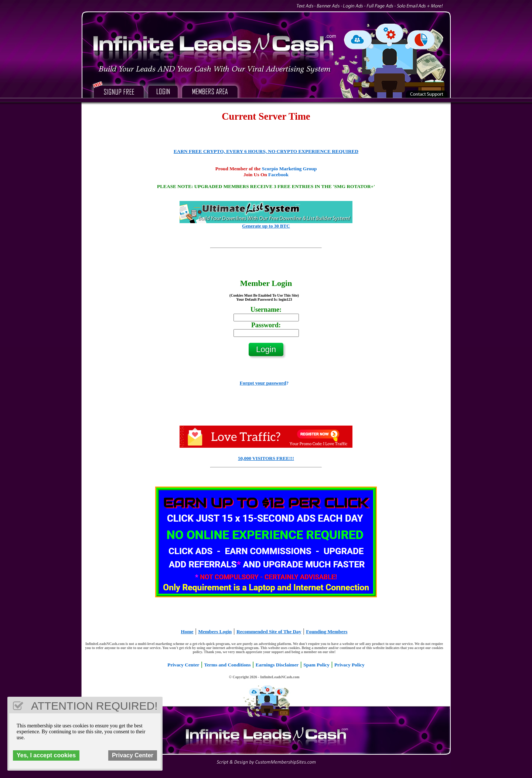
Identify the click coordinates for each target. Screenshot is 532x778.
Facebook (278, 175)
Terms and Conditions (227, 665)
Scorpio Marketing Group (289, 169)
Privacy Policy (349, 665)
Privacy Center (183, 665)
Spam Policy (316, 665)
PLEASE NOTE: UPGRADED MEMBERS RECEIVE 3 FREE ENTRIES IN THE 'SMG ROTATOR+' (266, 186)
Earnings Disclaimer (277, 665)
